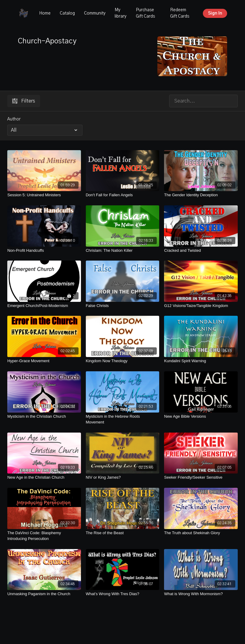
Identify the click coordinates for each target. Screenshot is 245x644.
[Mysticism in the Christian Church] (44, 416)
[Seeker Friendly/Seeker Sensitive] (201, 477)
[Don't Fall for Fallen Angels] (123, 195)
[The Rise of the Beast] (123, 533)
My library (121, 13)
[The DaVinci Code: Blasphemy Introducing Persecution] (44, 536)
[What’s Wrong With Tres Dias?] (123, 594)
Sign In (215, 13)
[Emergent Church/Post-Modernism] (44, 306)
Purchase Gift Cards (145, 13)
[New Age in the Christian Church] (44, 477)
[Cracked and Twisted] (201, 251)
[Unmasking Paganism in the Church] (44, 594)
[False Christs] (123, 306)
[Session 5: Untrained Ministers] (44, 195)
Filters (24, 101)
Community (95, 13)
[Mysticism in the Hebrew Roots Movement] (123, 419)
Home (45, 13)
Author (14, 119)
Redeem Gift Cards (180, 13)
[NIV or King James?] (123, 477)
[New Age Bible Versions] (201, 416)
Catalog (67, 13)
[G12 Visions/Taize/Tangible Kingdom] (201, 306)
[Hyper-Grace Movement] (44, 361)
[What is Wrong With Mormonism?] (201, 594)
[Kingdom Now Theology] (123, 361)
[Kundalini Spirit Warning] (201, 361)
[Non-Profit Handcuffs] (44, 251)
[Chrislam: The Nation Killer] (123, 251)
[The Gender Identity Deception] (201, 195)
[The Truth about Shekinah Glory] (201, 533)
